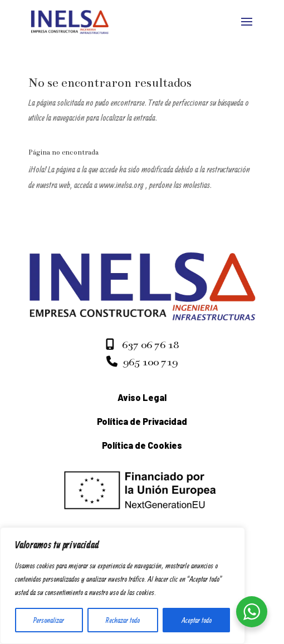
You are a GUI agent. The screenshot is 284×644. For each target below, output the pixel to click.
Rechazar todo (123, 620)
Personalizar (49, 620)
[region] (123, 586)
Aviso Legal (142, 397)
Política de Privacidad (142, 421)
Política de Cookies (142, 445)
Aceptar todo (197, 620)
